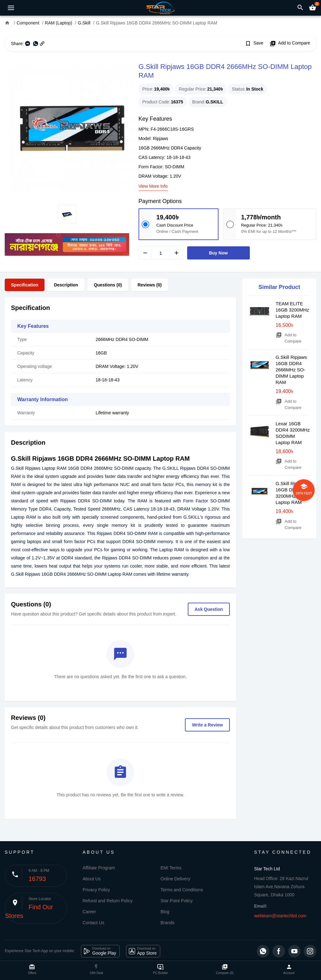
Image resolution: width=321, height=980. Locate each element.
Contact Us (94, 923)
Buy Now (218, 253)
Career (89, 912)
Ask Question (209, 609)
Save (254, 44)
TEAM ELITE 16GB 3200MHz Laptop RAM (292, 310)
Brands (167, 923)
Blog (165, 912)
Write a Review (207, 725)
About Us (92, 879)
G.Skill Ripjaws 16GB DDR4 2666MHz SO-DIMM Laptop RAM (291, 370)
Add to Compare (290, 44)
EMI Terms (171, 868)
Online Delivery (175, 879)
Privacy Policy (96, 890)
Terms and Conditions (182, 890)
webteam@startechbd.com (280, 916)
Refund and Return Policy (108, 901)
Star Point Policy (177, 901)
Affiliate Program (99, 868)
